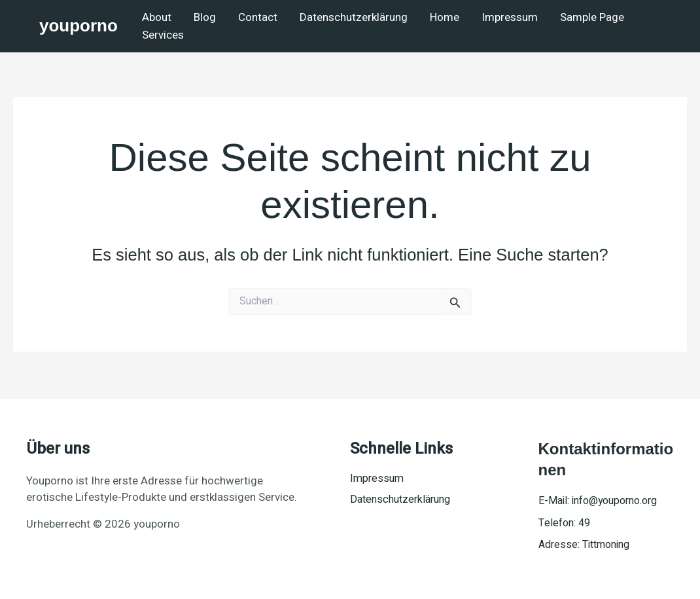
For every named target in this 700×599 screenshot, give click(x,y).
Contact (258, 17)
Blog (205, 17)
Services (163, 35)
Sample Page (592, 17)
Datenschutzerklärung (354, 17)
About (157, 17)
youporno (79, 26)
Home (445, 17)
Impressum (510, 17)
